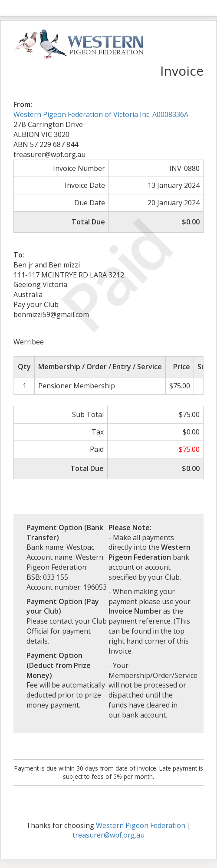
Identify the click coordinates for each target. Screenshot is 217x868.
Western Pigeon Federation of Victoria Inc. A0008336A (101, 114)
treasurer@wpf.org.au (108, 835)
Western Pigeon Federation (141, 825)
